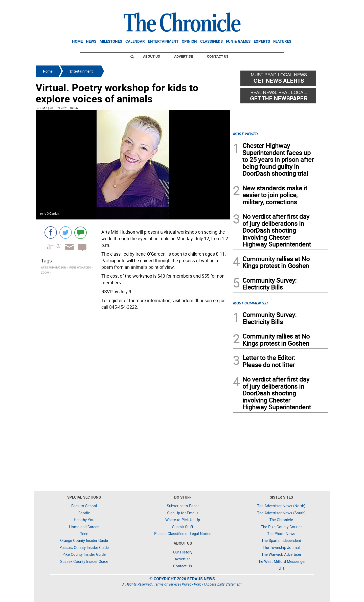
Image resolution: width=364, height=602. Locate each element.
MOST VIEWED (245, 134)
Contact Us (218, 56)
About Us (152, 56)
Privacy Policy (192, 584)
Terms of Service (167, 584)
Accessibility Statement (224, 584)
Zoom (41, 108)
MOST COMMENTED (250, 303)
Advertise (184, 56)
